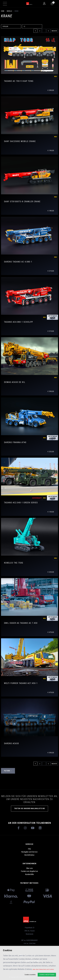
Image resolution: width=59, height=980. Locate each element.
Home (3, 11)
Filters (8, 771)
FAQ (29, 849)
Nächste (54, 31)
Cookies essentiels (30, 975)
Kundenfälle (29, 874)
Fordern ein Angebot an (29, 871)
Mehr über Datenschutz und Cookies (43, 969)
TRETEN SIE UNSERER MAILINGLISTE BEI (29, 808)
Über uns (29, 868)
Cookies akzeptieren (47, 975)
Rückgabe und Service (29, 852)
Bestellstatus (29, 855)
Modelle (9, 11)
